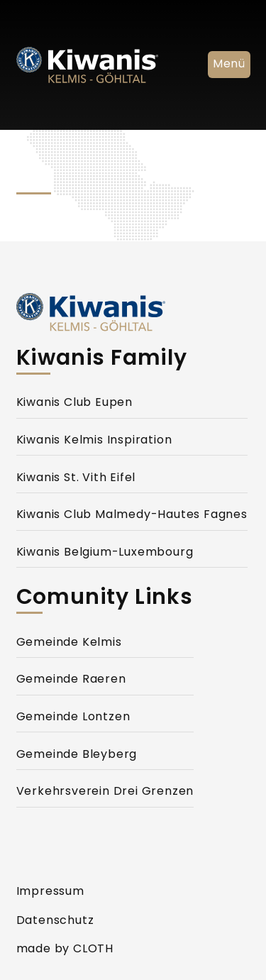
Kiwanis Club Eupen (74, 403)
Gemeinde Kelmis (69, 643)
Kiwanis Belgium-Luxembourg (105, 553)
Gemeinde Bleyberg (77, 755)
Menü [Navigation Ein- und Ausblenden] (229, 65)
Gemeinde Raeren (71, 680)
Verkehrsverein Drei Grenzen (105, 792)
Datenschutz (55, 921)
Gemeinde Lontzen (73, 717)
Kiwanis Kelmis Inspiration (94, 441)
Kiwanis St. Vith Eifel (76, 478)
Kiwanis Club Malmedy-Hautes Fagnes (132, 515)
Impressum (50, 892)
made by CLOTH (65, 949)
